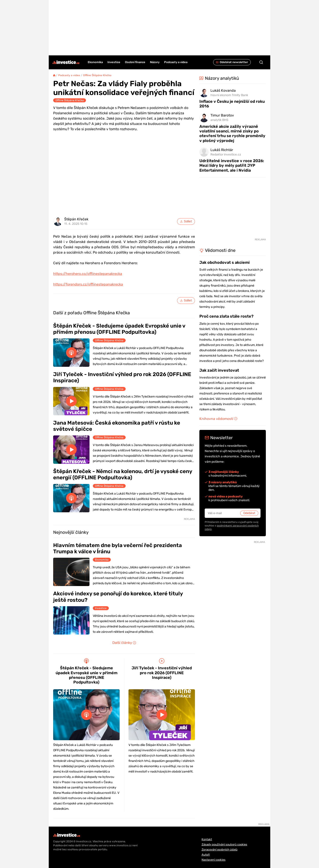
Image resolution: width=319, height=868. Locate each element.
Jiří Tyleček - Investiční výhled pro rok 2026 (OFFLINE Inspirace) (122, 377)
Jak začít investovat (219, 370)
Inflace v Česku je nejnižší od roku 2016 (232, 104)
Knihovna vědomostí (218, 419)
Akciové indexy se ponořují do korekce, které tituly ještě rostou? (118, 597)
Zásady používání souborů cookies (224, 844)
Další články (124, 643)
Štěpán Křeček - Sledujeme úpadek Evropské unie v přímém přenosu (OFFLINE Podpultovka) (119, 329)
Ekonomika (102, 560)
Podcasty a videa (69, 75)
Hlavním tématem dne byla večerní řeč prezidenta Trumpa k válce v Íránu (118, 548)
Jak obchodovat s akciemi (225, 262)
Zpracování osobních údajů (220, 850)
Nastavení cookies (214, 860)
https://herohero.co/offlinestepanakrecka (88, 274)
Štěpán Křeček (76, 219)
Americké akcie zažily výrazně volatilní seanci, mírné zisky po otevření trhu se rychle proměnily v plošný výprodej (232, 134)
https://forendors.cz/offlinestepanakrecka (88, 284)
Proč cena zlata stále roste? (226, 316)
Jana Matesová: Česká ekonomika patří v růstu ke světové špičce (117, 426)
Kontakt (207, 839)
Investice (101, 608)
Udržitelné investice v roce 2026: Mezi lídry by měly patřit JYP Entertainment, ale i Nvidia (232, 166)
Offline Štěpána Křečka (97, 75)
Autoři (206, 855)
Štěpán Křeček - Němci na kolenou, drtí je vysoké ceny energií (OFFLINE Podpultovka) (123, 474)
